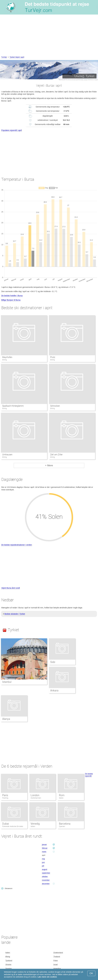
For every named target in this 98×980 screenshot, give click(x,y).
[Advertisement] (49, 36)
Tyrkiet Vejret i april (17, 57)
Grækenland (58, 953)
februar (45, 848)
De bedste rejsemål (89, 775)
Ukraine (8, 964)
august (45, 869)
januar (44, 844)
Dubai (6, 824)
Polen (56, 960)
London (35, 795)
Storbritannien (36, 798)
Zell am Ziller (56, 455)
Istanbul (7, 682)
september (46, 873)
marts (44, 852)
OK (91, 973)
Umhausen (7, 455)
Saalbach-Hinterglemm (13, 406)
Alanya (6, 719)
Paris (5, 795)
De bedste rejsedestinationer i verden (17, 545)
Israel (56, 964)
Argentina (57, 968)
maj (43, 859)
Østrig (8, 957)
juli (43, 866)
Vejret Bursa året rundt (11, 588)
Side (53, 662)
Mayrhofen (7, 357)
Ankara (54, 690)
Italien (61, 798)
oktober (45, 876)
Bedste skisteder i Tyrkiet (15, 614)
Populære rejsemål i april (12, 130)
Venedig (35, 824)
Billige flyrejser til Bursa (11, 300)
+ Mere (49, 465)
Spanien (62, 826)
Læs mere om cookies (47, 977)
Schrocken (55, 406)
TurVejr (4, 57)
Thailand (57, 957)
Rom (62, 795)
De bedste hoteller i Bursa (12, 296)
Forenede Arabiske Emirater (13, 826)
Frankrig (5, 798)
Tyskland (9, 960)
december (46, 884)
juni (43, 862)
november (46, 880)
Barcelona (65, 824)
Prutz (53, 357)
